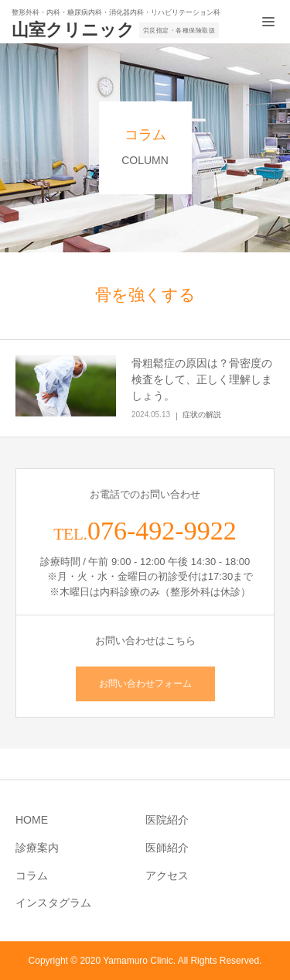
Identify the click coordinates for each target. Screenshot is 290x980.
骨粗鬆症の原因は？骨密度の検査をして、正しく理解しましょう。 (202, 379)
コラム (32, 875)
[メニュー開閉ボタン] (268, 22)
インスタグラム (53, 903)
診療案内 (37, 848)
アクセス (167, 875)
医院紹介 (167, 820)
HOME (32, 820)
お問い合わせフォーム (145, 684)
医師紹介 (167, 848)
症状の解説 (202, 415)
